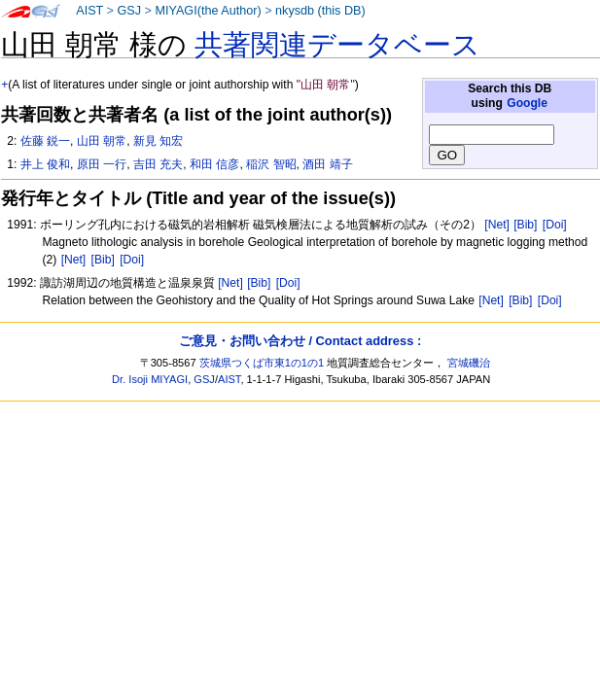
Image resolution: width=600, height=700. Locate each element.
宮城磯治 (469, 363)
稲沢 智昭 (271, 164)
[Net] (497, 225)
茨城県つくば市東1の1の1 (262, 363)
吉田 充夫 (158, 164)
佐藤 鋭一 (45, 141)
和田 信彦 (214, 164)
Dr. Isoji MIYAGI (150, 379)
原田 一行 (102, 164)
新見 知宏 (158, 141)
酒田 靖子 (327, 164)
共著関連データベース (337, 45)
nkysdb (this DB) (320, 11)
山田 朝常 (102, 141)
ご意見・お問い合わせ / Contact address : (300, 341)
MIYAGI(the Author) (208, 11)
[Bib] (525, 225)
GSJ (129, 11)
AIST (89, 11)
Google (527, 103)
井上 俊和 (45, 164)
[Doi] (555, 225)
